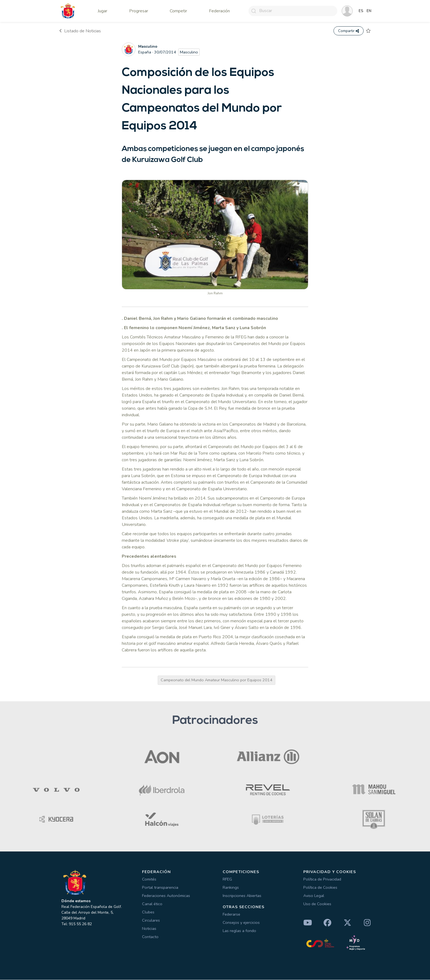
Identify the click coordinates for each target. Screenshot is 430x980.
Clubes (148, 912)
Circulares (151, 921)
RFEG (227, 879)
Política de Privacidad (322, 879)
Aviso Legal (314, 896)
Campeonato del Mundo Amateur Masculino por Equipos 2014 (217, 680)
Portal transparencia (160, 888)
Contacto (150, 937)
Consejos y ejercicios (241, 922)
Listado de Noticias (80, 31)
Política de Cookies (320, 888)
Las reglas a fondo (239, 931)
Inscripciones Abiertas (242, 896)
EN (369, 11)
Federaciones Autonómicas (166, 896)
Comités (149, 879)
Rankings (231, 888)
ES (361, 11)
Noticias (149, 929)
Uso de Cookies (317, 904)
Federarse (231, 914)
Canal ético (152, 904)
